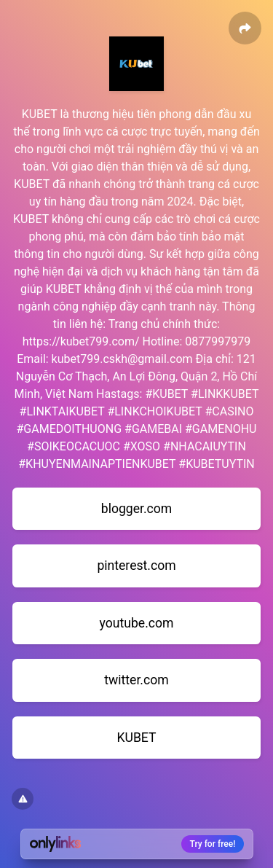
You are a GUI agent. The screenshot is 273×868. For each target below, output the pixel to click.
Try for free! (213, 844)
